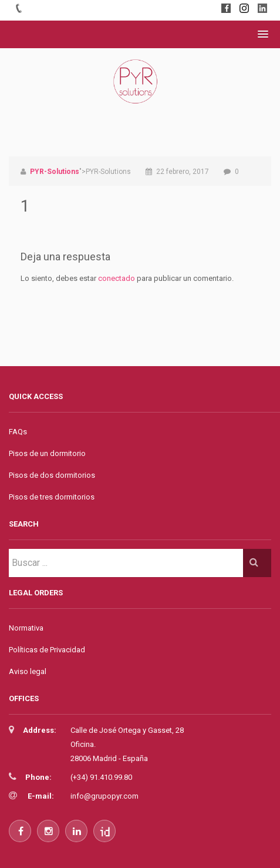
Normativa (26, 628)
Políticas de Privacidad (47, 650)
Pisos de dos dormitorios (52, 475)
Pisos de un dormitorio (47, 453)
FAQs (18, 432)
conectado (117, 278)
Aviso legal (28, 671)
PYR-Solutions (55, 172)
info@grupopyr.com (104, 796)
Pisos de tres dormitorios (52, 497)
